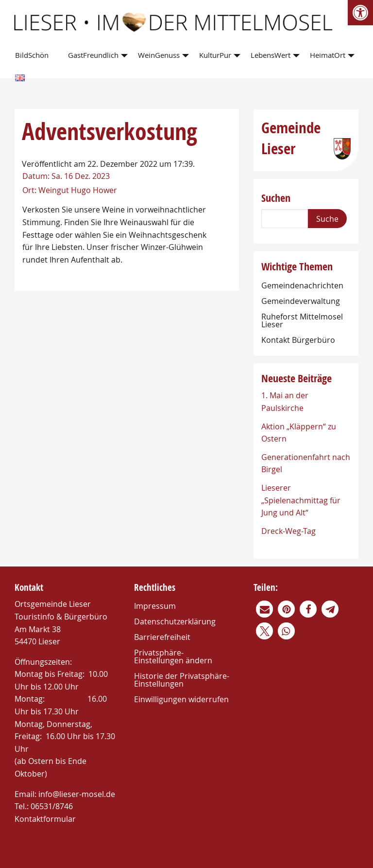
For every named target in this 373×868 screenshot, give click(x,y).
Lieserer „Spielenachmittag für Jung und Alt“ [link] (301, 500)
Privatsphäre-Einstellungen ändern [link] (173, 656)
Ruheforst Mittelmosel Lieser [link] (302, 320)
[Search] (285, 219)
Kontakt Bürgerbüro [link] (298, 340)
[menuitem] (34, 56)
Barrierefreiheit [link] (162, 637)
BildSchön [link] (32, 55)
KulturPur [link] (215, 55)
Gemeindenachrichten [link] (302, 285)
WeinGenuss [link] (159, 55)
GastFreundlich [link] (93, 55)
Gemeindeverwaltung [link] (301, 301)
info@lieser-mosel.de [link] (77, 794)
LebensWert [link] (271, 55)
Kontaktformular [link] (45, 819)
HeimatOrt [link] (328, 55)
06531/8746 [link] (52, 806)
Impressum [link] (155, 606)
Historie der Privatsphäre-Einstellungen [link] (182, 680)
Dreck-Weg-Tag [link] (288, 531)
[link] (360, 13)
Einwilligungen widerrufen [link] (181, 699)
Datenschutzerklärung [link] (175, 621)
